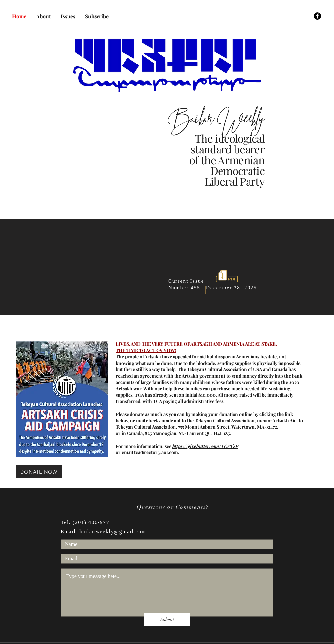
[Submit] (167, 620)
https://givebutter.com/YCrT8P (205, 446)
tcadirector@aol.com (156, 452)
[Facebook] (317, 16)
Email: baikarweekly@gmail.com (103, 531)
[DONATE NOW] (39, 472)
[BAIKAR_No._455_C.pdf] (227, 277)
